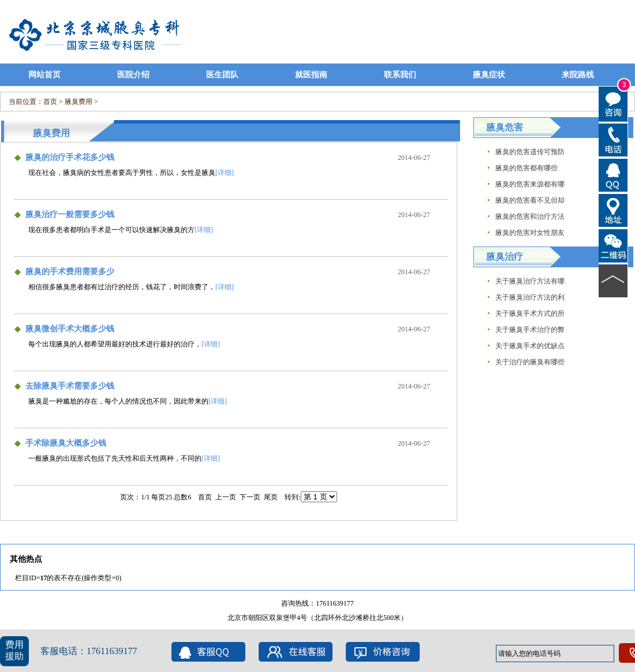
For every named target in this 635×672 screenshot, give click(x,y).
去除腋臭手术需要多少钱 (70, 386)
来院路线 (578, 75)
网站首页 (44, 75)
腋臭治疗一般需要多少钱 (70, 214)
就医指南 (311, 75)
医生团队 (222, 75)
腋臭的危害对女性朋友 (530, 233)
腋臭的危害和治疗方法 (530, 216)
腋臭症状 (489, 75)
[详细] (225, 173)
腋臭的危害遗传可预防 (530, 152)
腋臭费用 (79, 102)
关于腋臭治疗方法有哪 (530, 281)
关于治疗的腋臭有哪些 (530, 362)
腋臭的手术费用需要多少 (70, 272)
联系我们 (400, 75)
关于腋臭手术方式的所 (530, 313)
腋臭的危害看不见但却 (530, 200)
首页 (50, 102)
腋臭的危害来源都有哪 (530, 184)
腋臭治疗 (505, 257)
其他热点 (26, 559)
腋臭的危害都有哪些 (526, 168)
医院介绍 (133, 75)
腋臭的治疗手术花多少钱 (70, 157)
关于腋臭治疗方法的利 (530, 297)
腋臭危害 (505, 127)
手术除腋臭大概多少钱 (66, 443)
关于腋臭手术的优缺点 (530, 346)
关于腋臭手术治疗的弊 (530, 330)
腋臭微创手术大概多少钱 (70, 329)
